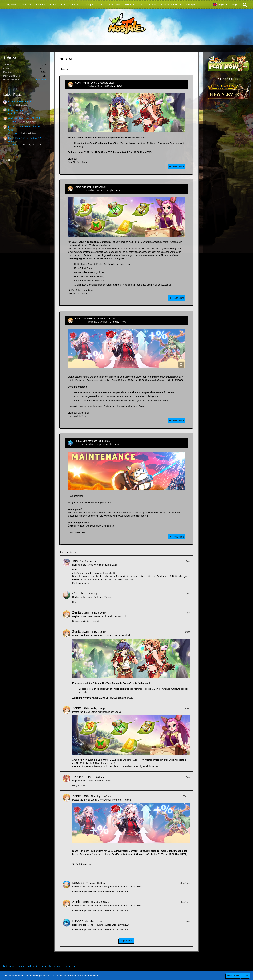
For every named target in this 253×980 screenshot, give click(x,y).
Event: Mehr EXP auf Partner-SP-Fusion (95, 319)
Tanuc (11, 105)
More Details (233, 976)
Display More (127, 941)
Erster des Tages (17, 110)
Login (235, 4)
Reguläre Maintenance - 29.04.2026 (92, 441)
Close (246, 976)
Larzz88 (78, 883)
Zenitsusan (14, 122)
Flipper (78, 444)
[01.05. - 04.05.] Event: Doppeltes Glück (94, 83)
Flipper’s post (85, 887)
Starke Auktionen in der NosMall (24, 118)
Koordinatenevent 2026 (20, 102)
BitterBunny (41, 80)
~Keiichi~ (79, 777)
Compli (12, 113)
